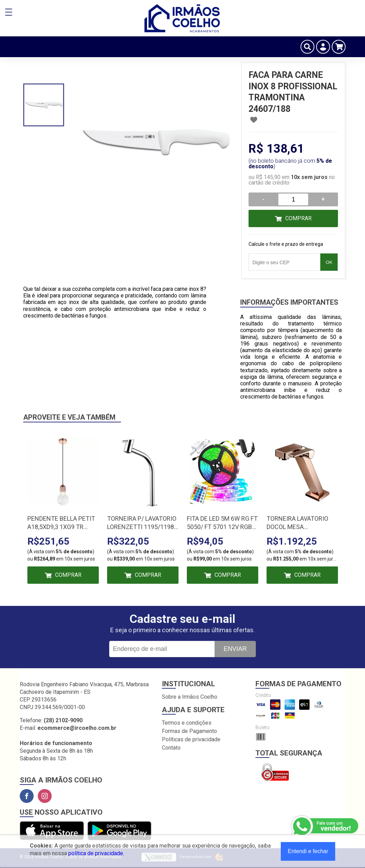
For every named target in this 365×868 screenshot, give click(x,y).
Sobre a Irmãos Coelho (190, 697)
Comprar (298, 218)
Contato (171, 748)
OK (329, 262)
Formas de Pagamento (189, 731)
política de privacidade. (96, 853)
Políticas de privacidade (191, 739)
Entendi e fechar (308, 851)
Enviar (235, 649)
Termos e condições (187, 723)
